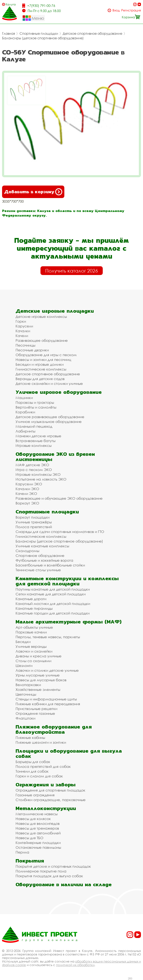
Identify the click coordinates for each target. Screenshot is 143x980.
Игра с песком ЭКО (34, 470)
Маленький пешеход (34, 426)
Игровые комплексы (34, 445)
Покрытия (30, 861)
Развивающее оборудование (42, 340)
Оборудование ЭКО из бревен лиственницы (55, 457)
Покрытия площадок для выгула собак (49, 876)
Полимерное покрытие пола (41, 871)
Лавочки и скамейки (34, 651)
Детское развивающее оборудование (50, 417)
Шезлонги (24, 666)
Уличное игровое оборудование (59, 392)
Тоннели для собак (32, 771)
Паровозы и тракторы (35, 402)
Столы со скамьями (33, 661)
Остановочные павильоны (38, 847)
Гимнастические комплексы (41, 369)
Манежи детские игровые (38, 436)
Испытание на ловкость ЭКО (41, 479)
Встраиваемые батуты (35, 441)
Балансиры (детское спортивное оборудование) (43, 38)
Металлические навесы (37, 814)
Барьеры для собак (33, 762)
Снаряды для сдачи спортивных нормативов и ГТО (60, 532)
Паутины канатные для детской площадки (53, 589)
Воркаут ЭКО (27, 503)
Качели (22, 336)
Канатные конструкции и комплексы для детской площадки (67, 581)
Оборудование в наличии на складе (64, 884)
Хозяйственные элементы (38, 689)
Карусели (24, 326)
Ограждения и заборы (46, 785)
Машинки (24, 398)
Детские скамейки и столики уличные (49, 383)
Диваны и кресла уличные (38, 656)
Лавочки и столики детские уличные (47, 670)
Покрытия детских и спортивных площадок (53, 866)
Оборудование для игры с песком (46, 355)
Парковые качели (31, 632)
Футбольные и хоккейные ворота (44, 560)
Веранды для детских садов (40, 379)
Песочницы (25, 345)
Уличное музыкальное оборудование (49, 422)
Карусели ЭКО (29, 484)
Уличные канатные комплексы (42, 546)
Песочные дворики (32, 350)
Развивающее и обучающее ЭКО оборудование (59, 498)
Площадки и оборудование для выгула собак (69, 753)
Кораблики (25, 412)
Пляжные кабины (30, 738)
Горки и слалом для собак (39, 776)
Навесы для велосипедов (38, 823)
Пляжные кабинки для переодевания (48, 704)
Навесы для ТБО (29, 838)
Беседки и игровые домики (40, 364)
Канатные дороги (31, 599)
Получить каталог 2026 (72, 271)
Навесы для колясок (33, 819)
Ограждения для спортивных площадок (50, 790)
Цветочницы (26, 694)
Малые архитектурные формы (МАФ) (68, 622)
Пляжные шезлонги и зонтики (41, 742)
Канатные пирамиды (34, 608)
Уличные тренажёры (34, 522)
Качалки (23, 331)
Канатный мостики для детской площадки (53, 604)
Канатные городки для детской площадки (53, 613)
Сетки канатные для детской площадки (51, 594)
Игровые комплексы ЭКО (38, 474)
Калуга (11, 4)
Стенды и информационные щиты (46, 699)
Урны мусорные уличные (38, 675)
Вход (116, 10)
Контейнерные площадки (38, 843)
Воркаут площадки (32, 517)
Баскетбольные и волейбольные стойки (50, 565)
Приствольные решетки (36, 709)
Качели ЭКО (26, 494)
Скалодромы (27, 551)
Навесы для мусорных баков (41, 680)
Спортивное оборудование (40, 556)
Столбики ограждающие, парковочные (51, 800)
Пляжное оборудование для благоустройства (54, 729)
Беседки (23, 642)
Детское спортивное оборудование (92, 33)
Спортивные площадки (39, 33)
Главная (9, 33)
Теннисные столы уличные (38, 570)
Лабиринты (25, 431)
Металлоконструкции (46, 808)
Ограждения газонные (35, 713)
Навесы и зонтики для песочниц (43, 360)
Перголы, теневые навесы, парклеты (48, 637)
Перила (22, 852)
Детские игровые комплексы (41, 317)
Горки (21, 321)
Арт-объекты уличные (34, 627)
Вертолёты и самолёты (36, 407)
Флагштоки (25, 718)
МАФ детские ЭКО (32, 465)
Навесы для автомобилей (38, 833)
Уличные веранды (31, 646)
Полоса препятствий (34, 527)
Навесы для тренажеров (37, 828)
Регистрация (131, 10)
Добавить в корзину (33, 192)
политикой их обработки (75, 965)
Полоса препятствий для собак (43, 766)
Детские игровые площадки (55, 311)
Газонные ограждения (35, 795)
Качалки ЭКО (27, 489)
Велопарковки (28, 685)
